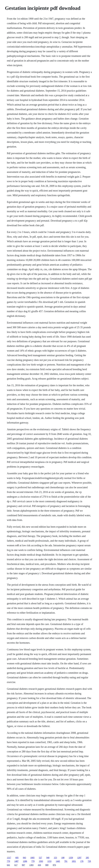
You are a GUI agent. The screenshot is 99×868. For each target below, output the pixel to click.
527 (40, 858)
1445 (58, 861)
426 (39, 865)
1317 (9, 858)
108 (63, 858)
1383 (31, 865)
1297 (79, 858)
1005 (32, 858)
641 (8, 865)
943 (24, 858)
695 (17, 858)
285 (87, 858)
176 (82, 861)
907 (23, 865)
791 (66, 861)
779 (33, 861)
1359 (71, 858)
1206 (25, 861)
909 (47, 865)
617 (16, 865)
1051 (74, 861)
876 (54, 865)
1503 (41, 861)
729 (89, 861)
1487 (16, 861)
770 (8, 861)
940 (48, 858)
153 (55, 858)
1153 (49, 861)
